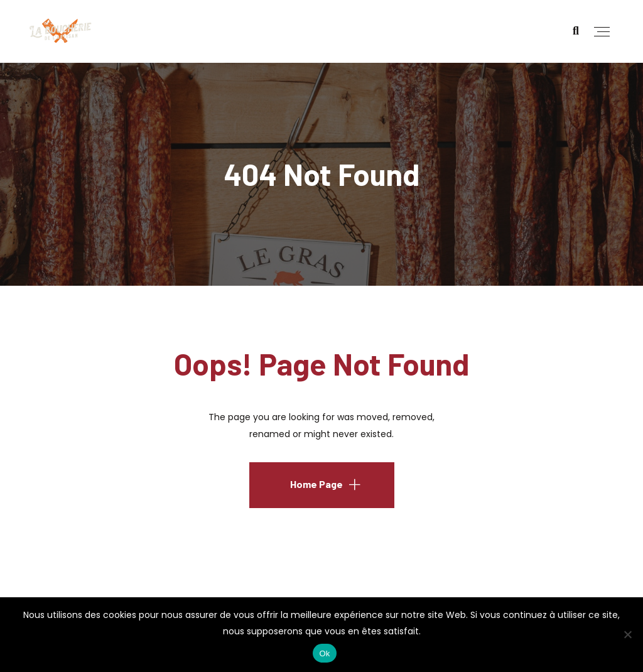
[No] (627, 634)
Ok (324, 653)
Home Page (316, 484)
